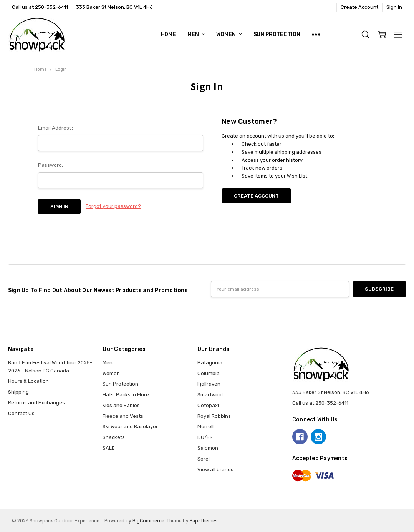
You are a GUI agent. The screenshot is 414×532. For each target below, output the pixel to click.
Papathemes (204, 521)
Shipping (18, 392)
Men (196, 34)
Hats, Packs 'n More (126, 395)
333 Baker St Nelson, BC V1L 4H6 (114, 7)
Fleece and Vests (123, 416)
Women (229, 34)
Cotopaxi (208, 405)
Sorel (204, 459)
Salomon (208, 448)
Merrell (205, 426)
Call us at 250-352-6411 (40, 7)
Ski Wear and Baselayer (130, 426)
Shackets (114, 437)
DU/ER (205, 437)
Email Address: (55, 128)
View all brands (215, 470)
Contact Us (21, 413)
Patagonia (210, 363)
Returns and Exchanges (36, 403)
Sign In (394, 7)
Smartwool (210, 395)
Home (168, 34)
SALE (109, 448)
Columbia (209, 373)
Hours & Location (28, 381)
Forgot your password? (113, 206)
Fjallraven (209, 384)
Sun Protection (277, 34)
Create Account (359, 7)
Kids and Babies (121, 405)
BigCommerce (148, 521)
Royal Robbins (214, 416)
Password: (51, 165)
